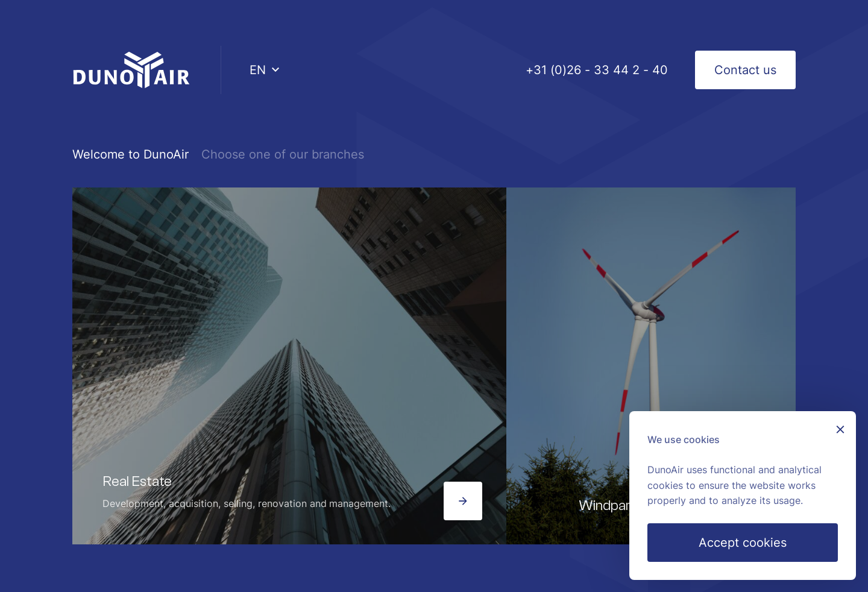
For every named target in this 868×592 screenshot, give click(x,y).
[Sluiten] (840, 431)
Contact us (745, 70)
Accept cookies (743, 543)
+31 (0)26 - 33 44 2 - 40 (597, 70)
